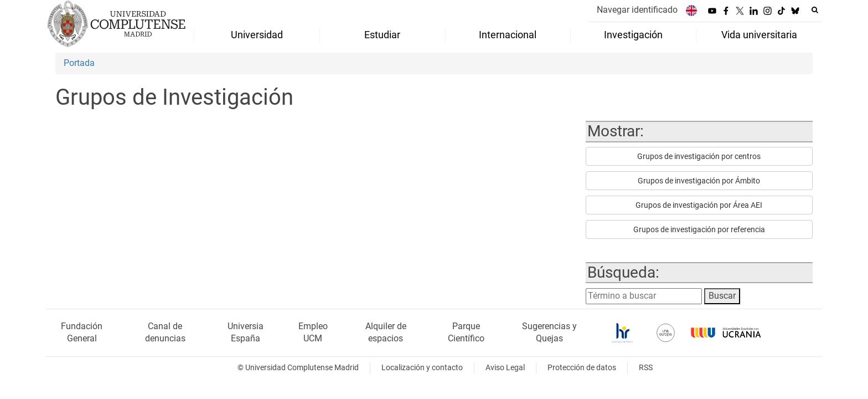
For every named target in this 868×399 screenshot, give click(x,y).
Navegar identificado (637, 10)
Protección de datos (582, 368)
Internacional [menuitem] (508, 35)
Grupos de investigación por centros (699, 156)
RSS (646, 368)
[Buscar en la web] (815, 10)
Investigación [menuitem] (633, 35)
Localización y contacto (422, 368)
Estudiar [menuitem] (382, 35)
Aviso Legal (505, 368)
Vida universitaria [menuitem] (759, 35)
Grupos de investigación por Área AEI (699, 205)
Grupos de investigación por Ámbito (699, 181)
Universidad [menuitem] (257, 35)
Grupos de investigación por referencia (699, 229)
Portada (79, 63)
